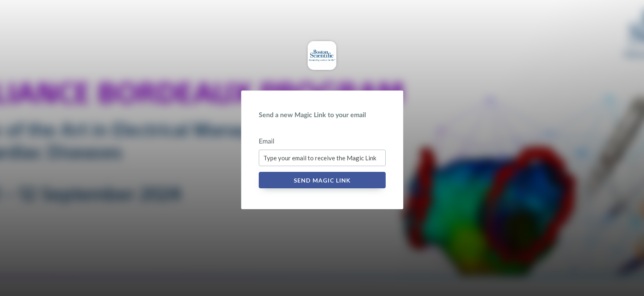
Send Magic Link (322, 180)
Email (267, 141)
